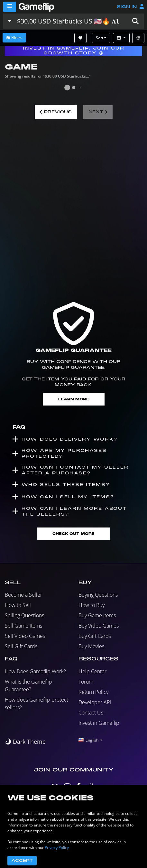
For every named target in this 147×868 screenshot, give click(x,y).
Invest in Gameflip (99, 723)
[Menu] (10, 7)
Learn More (74, 399)
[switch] (25, 742)
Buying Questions (98, 595)
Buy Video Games (99, 626)
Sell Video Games (25, 636)
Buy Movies (91, 646)
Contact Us (91, 713)
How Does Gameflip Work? (35, 671)
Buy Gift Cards (95, 636)
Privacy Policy (57, 848)
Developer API (95, 702)
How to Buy (92, 605)
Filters (14, 37)
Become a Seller (23, 595)
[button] (135, 21)
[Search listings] (71, 21)
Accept (22, 861)
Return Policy (93, 692)
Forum (86, 682)
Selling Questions (24, 615)
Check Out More (73, 534)
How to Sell (18, 605)
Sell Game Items (23, 626)
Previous (56, 112)
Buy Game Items (97, 615)
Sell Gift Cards (21, 646)
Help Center (92, 671)
